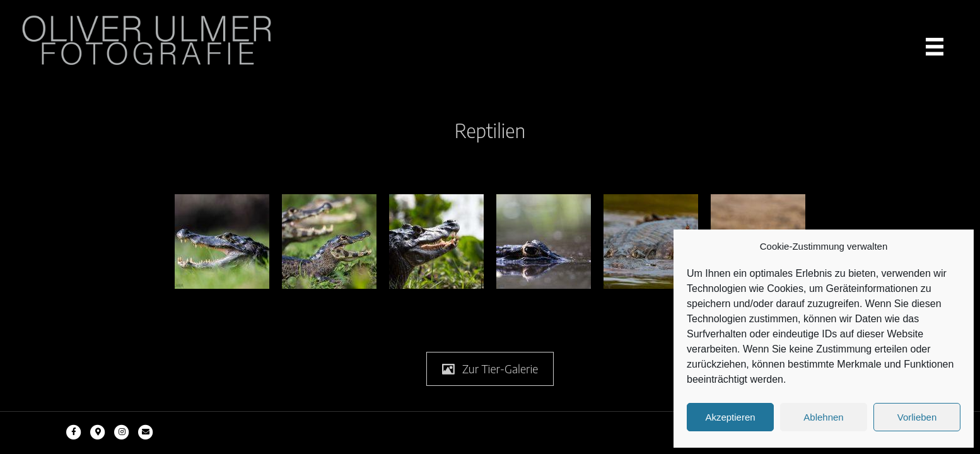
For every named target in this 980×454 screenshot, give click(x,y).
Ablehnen (823, 417)
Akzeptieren (730, 417)
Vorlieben (917, 417)
